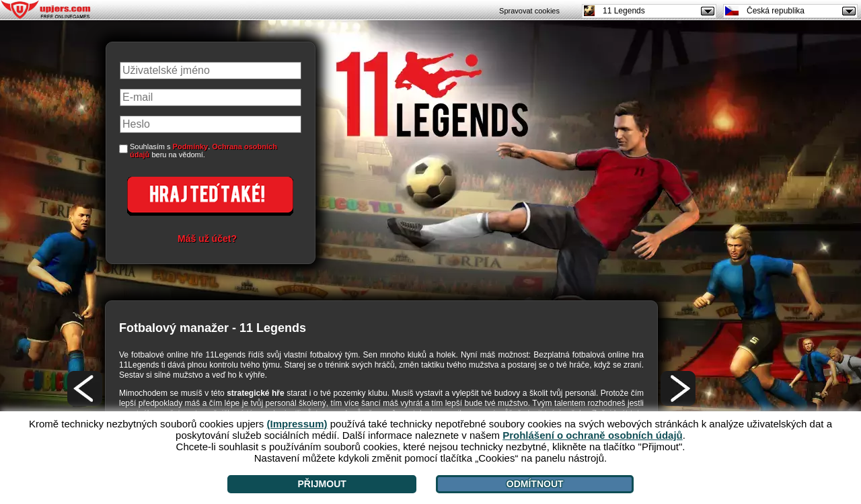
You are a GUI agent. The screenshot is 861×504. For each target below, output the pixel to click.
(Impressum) (297, 424)
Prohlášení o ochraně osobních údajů (593, 435)
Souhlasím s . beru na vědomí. (203, 151)
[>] (678, 388)
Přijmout (322, 484)
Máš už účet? (207, 239)
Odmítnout (535, 484)
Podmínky (191, 146)
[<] (85, 388)
